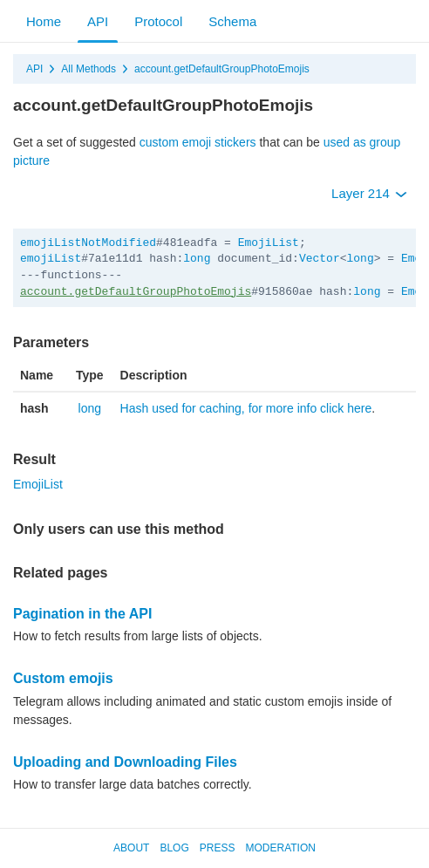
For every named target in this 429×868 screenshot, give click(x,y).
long (197, 259)
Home (44, 21)
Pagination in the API (82, 614)
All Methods (89, 69)
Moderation (280, 848)
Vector (320, 259)
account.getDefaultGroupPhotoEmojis (222, 69)
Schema (232, 21)
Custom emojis (63, 678)
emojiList (51, 259)
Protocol (158, 21)
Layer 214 (369, 193)
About (131, 848)
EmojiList (269, 243)
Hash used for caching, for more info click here (246, 408)
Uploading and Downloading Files (125, 762)
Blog (174, 848)
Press (218, 848)
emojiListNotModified (88, 243)
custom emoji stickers (198, 142)
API (98, 21)
